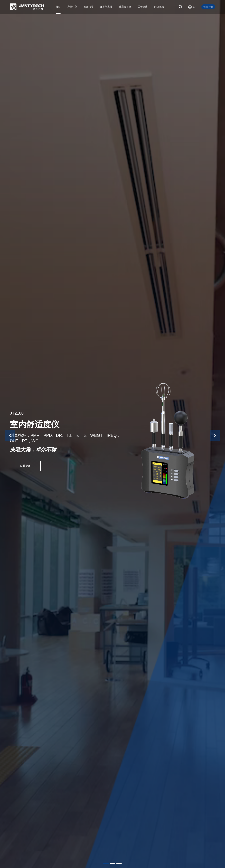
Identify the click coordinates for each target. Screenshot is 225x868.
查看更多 (25, 466)
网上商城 (159, 7)
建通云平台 (125, 7)
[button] (106, 864)
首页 (58, 7)
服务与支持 (106, 7)
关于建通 (143, 7)
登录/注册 (208, 7)
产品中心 (72, 7)
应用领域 (89, 7)
